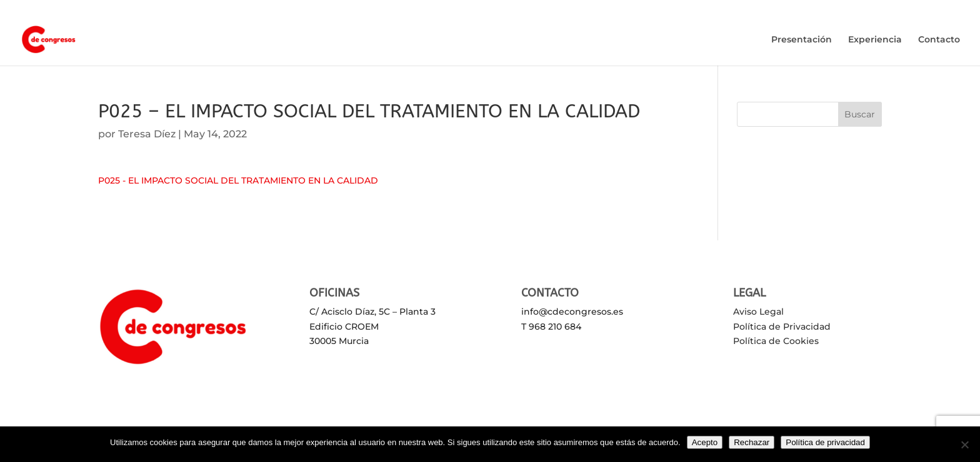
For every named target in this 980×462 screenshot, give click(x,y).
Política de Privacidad (782, 327)
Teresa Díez (147, 134)
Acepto (705, 442)
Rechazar (752, 442)
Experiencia (875, 40)
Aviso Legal (758, 312)
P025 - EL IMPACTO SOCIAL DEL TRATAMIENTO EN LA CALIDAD (238, 180)
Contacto (939, 40)
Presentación (802, 40)
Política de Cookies (776, 341)
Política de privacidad (825, 442)
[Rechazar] (964, 445)
